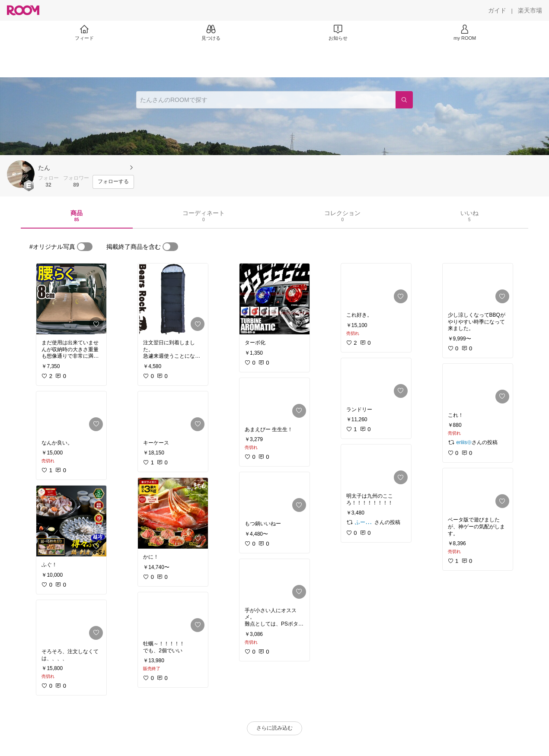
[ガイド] (497, 10)
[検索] (404, 100)
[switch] (85, 247)
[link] (71, 299)
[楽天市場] (530, 10)
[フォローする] (113, 182)
